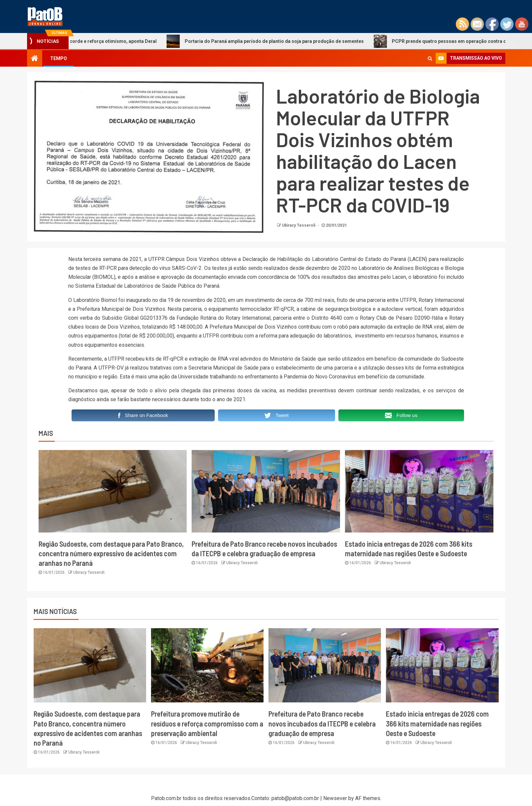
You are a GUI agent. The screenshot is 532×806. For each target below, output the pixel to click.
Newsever (335, 798)
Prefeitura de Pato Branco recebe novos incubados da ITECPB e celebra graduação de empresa (322, 723)
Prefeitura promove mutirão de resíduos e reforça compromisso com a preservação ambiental (207, 723)
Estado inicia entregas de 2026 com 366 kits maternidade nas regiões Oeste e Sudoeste (437, 723)
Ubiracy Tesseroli (299, 225)
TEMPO (59, 58)
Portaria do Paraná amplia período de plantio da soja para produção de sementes (271, 41)
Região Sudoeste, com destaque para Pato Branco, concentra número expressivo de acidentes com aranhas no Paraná (111, 553)
